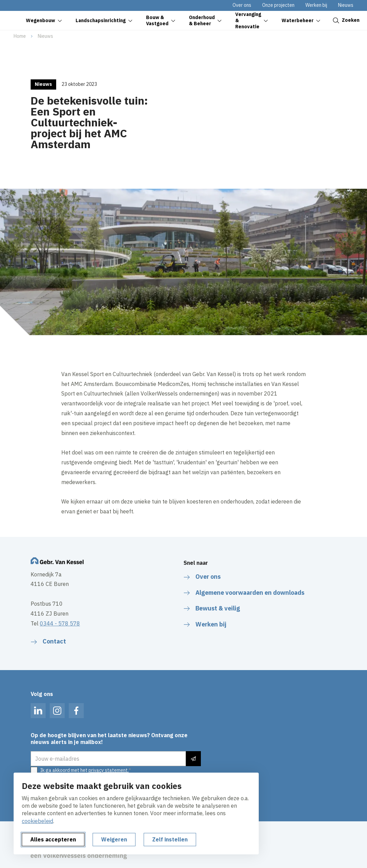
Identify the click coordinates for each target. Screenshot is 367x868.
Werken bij (316, 5)
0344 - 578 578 (60, 623)
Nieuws (346, 5)
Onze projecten (278, 5)
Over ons (242, 5)
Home (20, 36)
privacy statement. (109, 770)
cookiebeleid (37, 821)
